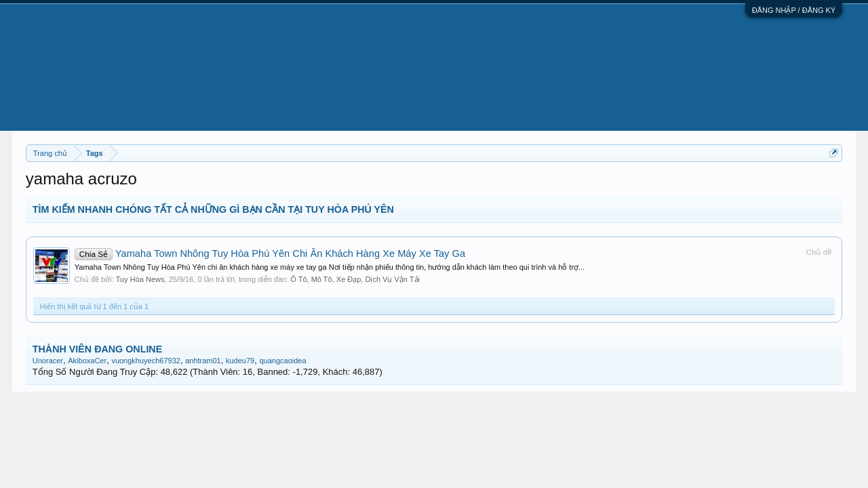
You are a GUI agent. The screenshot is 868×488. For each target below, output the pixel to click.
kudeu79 (240, 361)
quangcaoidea (282, 361)
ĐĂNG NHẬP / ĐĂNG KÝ (794, 10)
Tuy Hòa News (140, 279)
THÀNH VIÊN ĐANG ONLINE (97, 349)
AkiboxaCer (87, 361)
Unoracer (48, 361)
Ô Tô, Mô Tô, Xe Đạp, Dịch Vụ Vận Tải (355, 279)
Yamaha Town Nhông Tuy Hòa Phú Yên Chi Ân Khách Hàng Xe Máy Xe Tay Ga (270, 253)
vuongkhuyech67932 (146, 361)
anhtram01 (203, 361)
